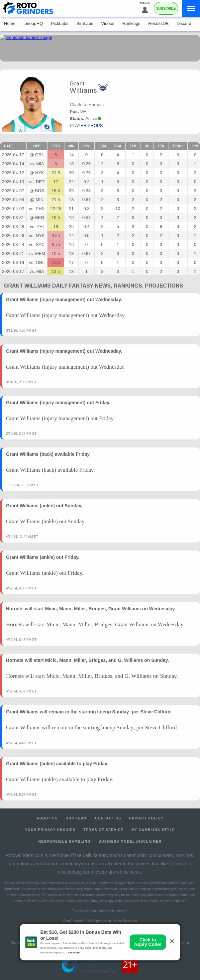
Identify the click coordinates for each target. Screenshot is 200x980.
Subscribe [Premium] (166, 8)
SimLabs (85, 23)
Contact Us (108, 818)
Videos (108, 23)
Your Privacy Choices (50, 830)
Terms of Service (103, 830)
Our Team (76, 818)
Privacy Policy (146, 818)
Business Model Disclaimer (130, 842)
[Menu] (191, 8)
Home (10, 23)
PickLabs (60, 23)
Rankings (131, 23)
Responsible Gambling (65, 842)
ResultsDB (158, 23)
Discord (184, 23)
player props (86, 125)
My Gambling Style (153, 830)
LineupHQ (33, 23)
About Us (47, 818)
